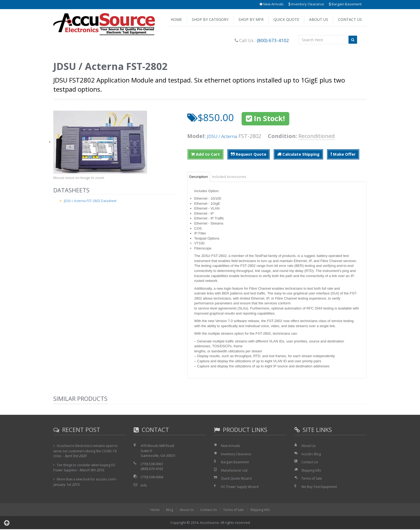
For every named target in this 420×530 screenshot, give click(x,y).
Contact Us (350, 19)
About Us (319, 19)
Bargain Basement (345, 4)
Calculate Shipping (298, 154)
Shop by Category (210, 19)
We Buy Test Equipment (320, 487)
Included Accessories (236, 177)
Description (201, 177)
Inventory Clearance (306, 4)
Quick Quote (286, 19)
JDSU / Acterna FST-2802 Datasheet (92, 201)
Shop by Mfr (251, 19)
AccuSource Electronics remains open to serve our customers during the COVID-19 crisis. (87, 452)
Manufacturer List (235, 471)
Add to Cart (205, 154)
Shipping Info (312, 471)
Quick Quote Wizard (237, 479)
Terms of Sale (313, 479)
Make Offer (343, 154)
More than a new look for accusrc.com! (88, 480)
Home (176, 19)
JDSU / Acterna (225, 136)
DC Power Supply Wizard (241, 487)
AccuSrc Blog (312, 455)
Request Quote (249, 154)
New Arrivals (271, 4)
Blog (167, 510)
